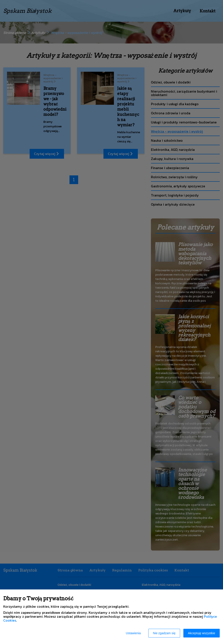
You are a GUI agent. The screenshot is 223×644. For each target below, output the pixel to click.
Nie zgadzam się (164, 633)
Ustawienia (133, 633)
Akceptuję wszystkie (202, 633)
